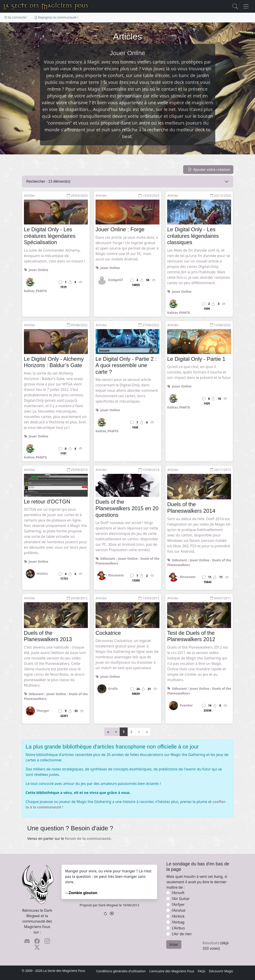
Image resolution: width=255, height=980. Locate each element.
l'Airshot (179, 910)
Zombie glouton (83, 893)
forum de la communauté (88, 838)
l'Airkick (178, 916)
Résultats (211, 943)
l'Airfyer (178, 904)
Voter (174, 945)
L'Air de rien (181, 934)
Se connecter (15, 17)
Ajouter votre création (209, 170)
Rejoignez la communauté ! (56, 17)
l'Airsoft (178, 893)
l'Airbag (178, 922)
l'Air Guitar (181, 899)
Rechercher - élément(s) (48, 181)
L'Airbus (178, 928)
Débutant (108, 558)
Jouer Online (39, 270)
